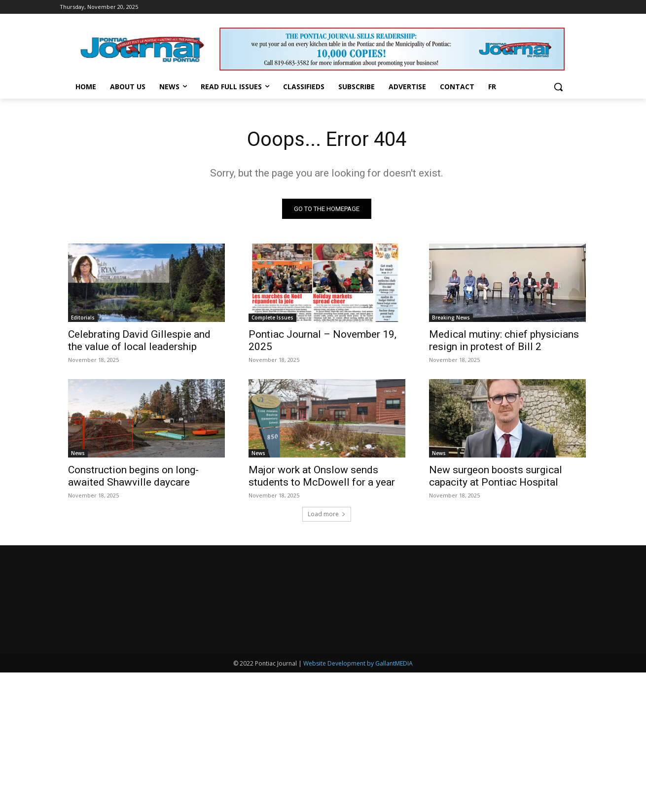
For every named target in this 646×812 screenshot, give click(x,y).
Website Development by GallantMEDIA (358, 663)
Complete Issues (272, 318)
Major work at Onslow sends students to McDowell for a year (322, 476)
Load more (327, 514)
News (78, 453)
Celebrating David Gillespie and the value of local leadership (139, 340)
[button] (558, 87)
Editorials (83, 318)
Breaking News (451, 318)
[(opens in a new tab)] (327, 283)
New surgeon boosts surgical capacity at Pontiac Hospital (496, 476)
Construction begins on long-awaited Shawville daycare (133, 476)
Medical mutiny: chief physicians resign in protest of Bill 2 (504, 340)
